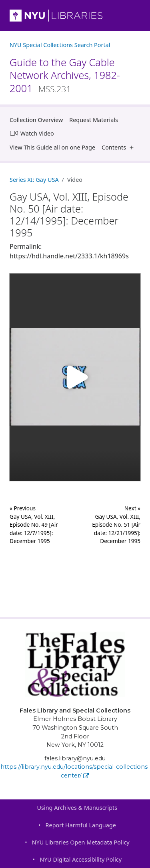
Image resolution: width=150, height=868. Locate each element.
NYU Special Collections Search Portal (60, 45)
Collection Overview (36, 120)
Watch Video (32, 133)
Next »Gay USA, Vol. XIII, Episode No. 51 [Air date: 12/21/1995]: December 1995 (116, 525)
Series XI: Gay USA (34, 180)
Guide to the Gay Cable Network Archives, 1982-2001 (65, 75)
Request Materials (94, 120)
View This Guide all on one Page (52, 147)
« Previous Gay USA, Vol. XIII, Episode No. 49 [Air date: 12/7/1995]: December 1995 (34, 525)
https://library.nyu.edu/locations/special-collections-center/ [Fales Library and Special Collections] (75, 771)
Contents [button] (119, 147)
